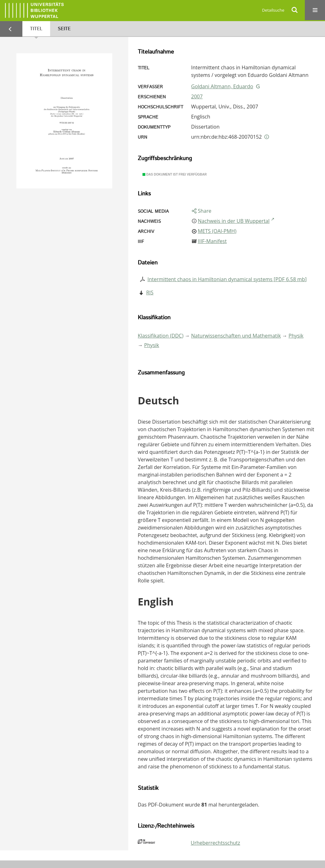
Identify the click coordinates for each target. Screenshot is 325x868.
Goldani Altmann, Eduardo (222, 86)
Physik (296, 336)
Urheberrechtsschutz (215, 843)
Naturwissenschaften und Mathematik (236, 336)
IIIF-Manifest (212, 241)
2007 (197, 96)
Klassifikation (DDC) (161, 336)
